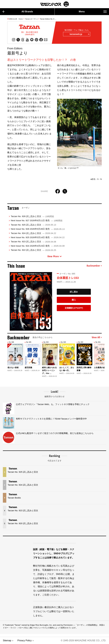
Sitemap (7, 640)
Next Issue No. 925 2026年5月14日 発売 (38, 237)
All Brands (18, 12)
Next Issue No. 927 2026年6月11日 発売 (37, 220)
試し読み (74, 292)
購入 (74, 300)
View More (54, 256)
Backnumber (94, 266)
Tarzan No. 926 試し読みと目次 (32, 216)
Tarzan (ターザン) (31, 19)
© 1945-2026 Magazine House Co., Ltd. (83, 640)
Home (21, 19)
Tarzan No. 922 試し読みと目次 (33, 250)
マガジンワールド (54, 4)
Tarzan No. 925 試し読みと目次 (33, 225)
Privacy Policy (25, 640)
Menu (93, 12)
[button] (99, 358)
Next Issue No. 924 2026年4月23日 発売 (38, 246)
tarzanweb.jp (79, 34)
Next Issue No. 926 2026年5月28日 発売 (38, 229)
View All (97, 337)
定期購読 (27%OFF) (74, 308)
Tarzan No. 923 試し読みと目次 (33, 242)
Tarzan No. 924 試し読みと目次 (33, 233)
